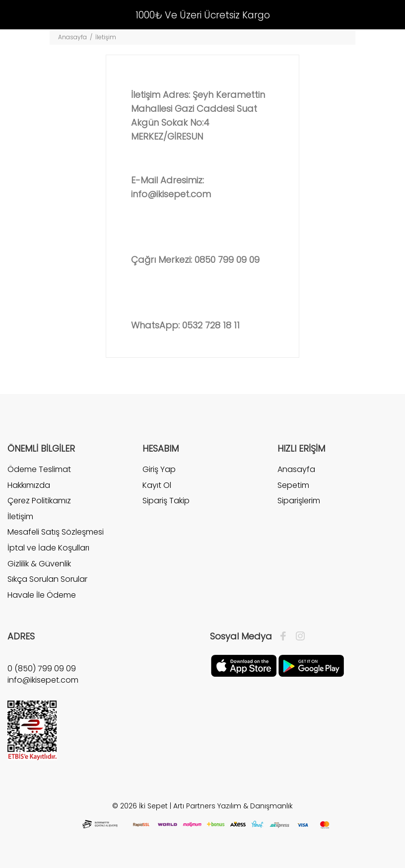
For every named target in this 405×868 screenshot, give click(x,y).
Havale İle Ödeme (42, 595)
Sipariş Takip (166, 501)
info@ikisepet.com (171, 194)
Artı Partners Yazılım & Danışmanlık (233, 806)
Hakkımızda (29, 485)
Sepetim (293, 485)
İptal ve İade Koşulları (48, 548)
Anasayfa (72, 37)
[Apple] (244, 665)
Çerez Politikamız (39, 501)
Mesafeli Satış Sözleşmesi (56, 532)
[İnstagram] (298, 636)
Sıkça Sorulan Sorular (47, 579)
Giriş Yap (159, 470)
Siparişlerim (299, 501)
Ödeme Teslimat (39, 470)
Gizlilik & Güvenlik (39, 564)
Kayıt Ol (157, 485)
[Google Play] (311, 665)
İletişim (20, 516)
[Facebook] (286, 636)
